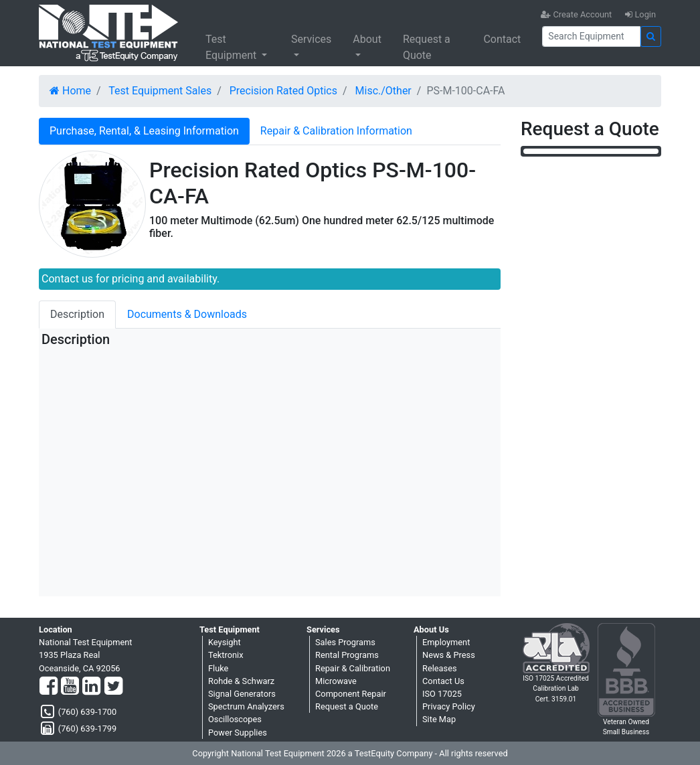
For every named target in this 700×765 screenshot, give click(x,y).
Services (311, 39)
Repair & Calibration (353, 668)
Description (77, 314)
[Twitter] (113, 687)
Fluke (218, 668)
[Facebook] (49, 687)
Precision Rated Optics (283, 91)
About (367, 39)
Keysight (225, 642)
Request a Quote (427, 47)
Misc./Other (383, 91)
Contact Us (443, 681)
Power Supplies (238, 733)
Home (70, 91)
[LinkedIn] (91, 687)
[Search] (591, 36)
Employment (446, 642)
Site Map (439, 719)
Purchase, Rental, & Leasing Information (144, 131)
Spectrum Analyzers (246, 706)
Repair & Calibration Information (336, 131)
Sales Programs (345, 642)
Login (640, 14)
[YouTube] (70, 687)
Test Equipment (232, 47)
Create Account (576, 14)
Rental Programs (347, 655)
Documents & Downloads (187, 314)
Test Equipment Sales (160, 91)
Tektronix (226, 655)
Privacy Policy (449, 706)
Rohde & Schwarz (241, 681)
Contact (502, 39)
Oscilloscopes (235, 719)
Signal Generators (242, 694)
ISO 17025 (442, 694)
